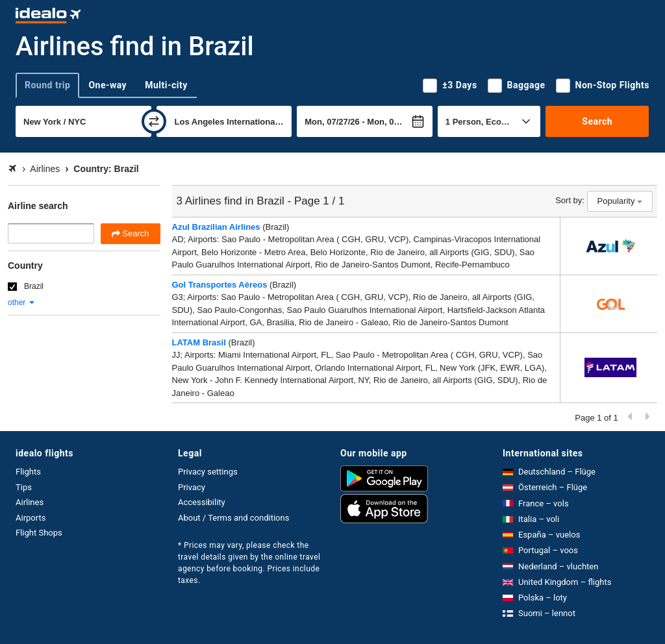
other (22, 303)
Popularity (620, 201)
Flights (28, 472)
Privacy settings (208, 472)
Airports (31, 518)
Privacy (192, 487)
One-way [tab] (107, 85)
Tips (24, 487)
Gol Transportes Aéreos (220, 285)
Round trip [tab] (47, 85)
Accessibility (202, 502)
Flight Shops (39, 533)
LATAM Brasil (199, 342)
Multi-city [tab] (166, 85)
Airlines (30, 502)
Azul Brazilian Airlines (216, 227)
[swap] (154, 121)
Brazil (34, 286)
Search (597, 121)
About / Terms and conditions (233, 518)
